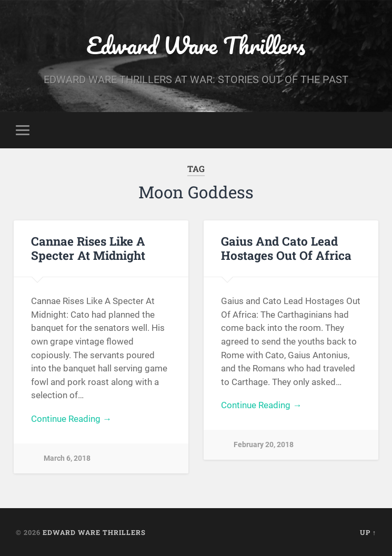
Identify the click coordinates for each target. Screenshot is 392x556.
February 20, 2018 (264, 445)
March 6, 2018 (67, 458)
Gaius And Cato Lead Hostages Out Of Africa (286, 248)
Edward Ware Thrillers (196, 45)
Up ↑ (368, 532)
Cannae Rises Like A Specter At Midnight (88, 248)
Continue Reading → (71, 419)
